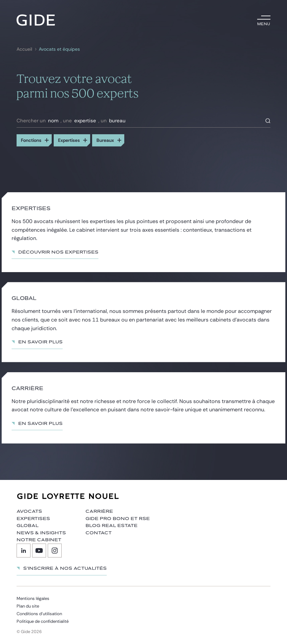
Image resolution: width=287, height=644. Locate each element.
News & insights (41, 533)
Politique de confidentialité (43, 621)
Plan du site (28, 606)
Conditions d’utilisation (39, 614)
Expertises (33, 519)
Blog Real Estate (112, 526)
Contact (99, 533)
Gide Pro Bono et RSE (118, 519)
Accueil (24, 49)
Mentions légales (33, 598)
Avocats (29, 511)
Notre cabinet (39, 540)
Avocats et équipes (59, 49)
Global (28, 526)
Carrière (99, 511)
